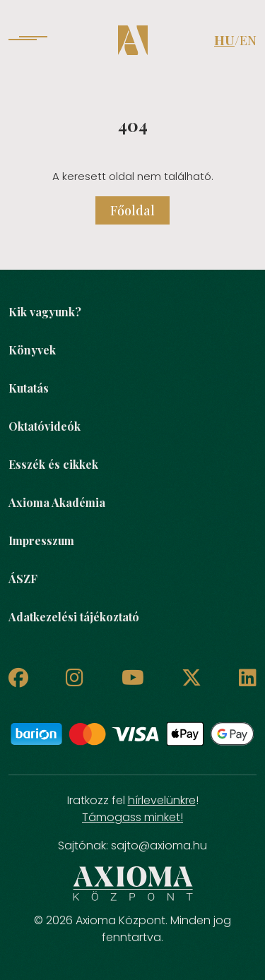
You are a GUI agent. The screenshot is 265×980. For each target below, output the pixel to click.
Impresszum (41, 540)
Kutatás (29, 388)
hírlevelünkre (162, 800)
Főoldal (132, 210)
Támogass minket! (132, 817)
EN (248, 40)
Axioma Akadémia (57, 502)
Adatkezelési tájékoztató (74, 617)
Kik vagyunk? (45, 312)
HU (224, 40)
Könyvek (32, 350)
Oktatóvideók (45, 426)
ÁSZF (23, 579)
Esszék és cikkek (53, 464)
